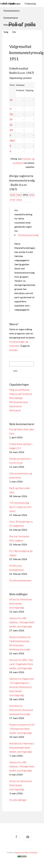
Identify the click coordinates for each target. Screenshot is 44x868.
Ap (11, 100)
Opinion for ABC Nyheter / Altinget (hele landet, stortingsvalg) (22, 622)
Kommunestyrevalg (28, 235)
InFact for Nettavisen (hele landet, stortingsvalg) (21, 603)
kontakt (13, 350)
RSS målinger (16, 398)
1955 (32, 195)
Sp (11, 125)
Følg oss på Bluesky (19, 390)
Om (14, 32)
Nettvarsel (15, 410)
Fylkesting (30, 4)
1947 (19, 195)
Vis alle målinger (18, 800)
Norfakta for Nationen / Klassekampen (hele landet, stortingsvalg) (22, 747)
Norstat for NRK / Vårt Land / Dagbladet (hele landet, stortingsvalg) (21, 664)
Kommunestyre (12, 11)
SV (11, 119)
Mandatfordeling (13, 25)
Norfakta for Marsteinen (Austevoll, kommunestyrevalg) (21, 710)
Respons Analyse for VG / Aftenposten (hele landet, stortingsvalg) (22, 729)
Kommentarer (11, 18)
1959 (13, 200)
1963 (19, 200)
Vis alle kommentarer (20, 580)
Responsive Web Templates (26, 852)
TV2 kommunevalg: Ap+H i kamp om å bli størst (20, 507)
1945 (13, 195)
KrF (12, 130)
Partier (32, 25)
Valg (6, 32)
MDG (12, 141)
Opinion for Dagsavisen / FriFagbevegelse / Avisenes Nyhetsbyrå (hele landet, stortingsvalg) (22, 687)
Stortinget (15, 4)
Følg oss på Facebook (21, 394)
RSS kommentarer (19, 402)
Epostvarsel (15, 406)
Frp (11, 114)
